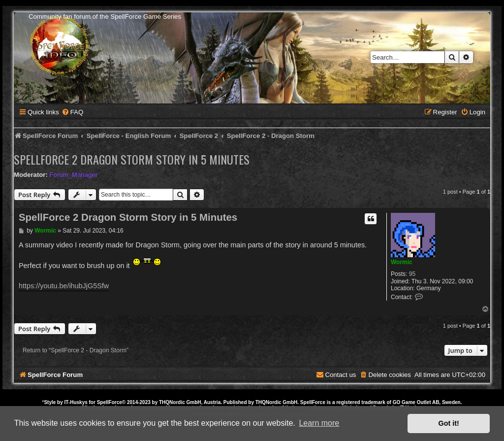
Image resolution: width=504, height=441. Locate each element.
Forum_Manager (74, 175)
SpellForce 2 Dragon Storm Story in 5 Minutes (132, 159)
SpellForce (110, 402)
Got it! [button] (449, 423)
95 (412, 274)
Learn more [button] (319, 423)
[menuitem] (72, 112)
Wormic (402, 262)
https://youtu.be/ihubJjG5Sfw (64, 286)
